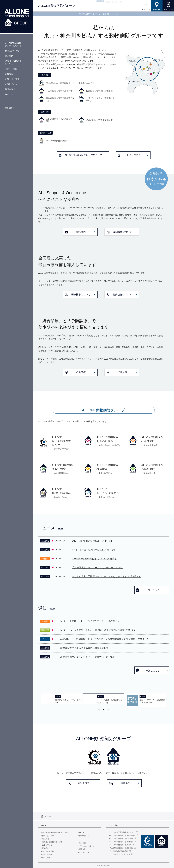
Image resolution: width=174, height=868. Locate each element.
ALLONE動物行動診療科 (119, 851)
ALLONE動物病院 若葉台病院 (121, 848)
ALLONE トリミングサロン (120, 854)
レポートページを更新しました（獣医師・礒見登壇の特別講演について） (98, 630)
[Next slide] (168, 700)
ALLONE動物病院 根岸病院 (121, 845)
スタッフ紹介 (47, 845)
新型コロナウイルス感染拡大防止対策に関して (84, 648)
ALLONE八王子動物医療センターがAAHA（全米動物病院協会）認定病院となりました (105, 639)
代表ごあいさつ (48, 836)
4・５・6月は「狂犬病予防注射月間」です (94, 550)
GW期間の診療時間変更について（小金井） (95, 559)
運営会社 (82, 849)
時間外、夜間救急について (52, 842)
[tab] (99, 709)
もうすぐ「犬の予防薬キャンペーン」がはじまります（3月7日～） (106, 576)
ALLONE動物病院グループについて (55, 833)
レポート (82, 833)
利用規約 (82, 843)
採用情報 (82, 836)
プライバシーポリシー (87, 846)
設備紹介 (45, 848)
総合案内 (45, 839)
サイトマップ (84, 852)
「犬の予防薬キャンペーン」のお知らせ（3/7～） (104, 14)
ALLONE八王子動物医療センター (122, 832)
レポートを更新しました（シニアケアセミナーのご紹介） (90, 621)
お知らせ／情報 (48, 851)
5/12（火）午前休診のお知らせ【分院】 (92, 541)
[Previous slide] (39, 700)
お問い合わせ (47, 854)
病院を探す (46, 858)
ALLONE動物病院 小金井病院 (121, 838)
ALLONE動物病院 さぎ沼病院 (121, 842)
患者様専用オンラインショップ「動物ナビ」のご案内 (88, 657)
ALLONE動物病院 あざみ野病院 (122, 835)
